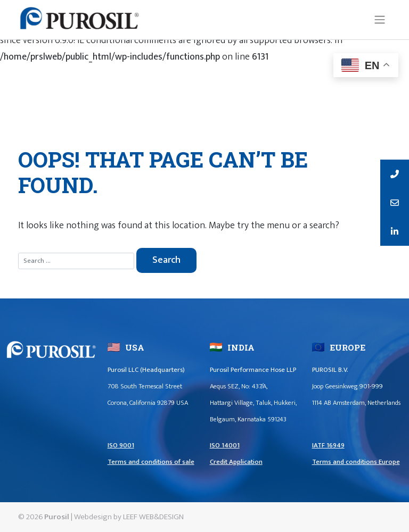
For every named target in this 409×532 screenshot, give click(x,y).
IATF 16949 (328, 446)
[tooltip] (395, 174)
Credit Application (236, 462)
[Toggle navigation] (379, 20)
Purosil (57, 517)
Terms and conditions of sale (151, 462)
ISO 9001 (121, 446)
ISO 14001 (225, 446)
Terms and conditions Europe (356, 462)
